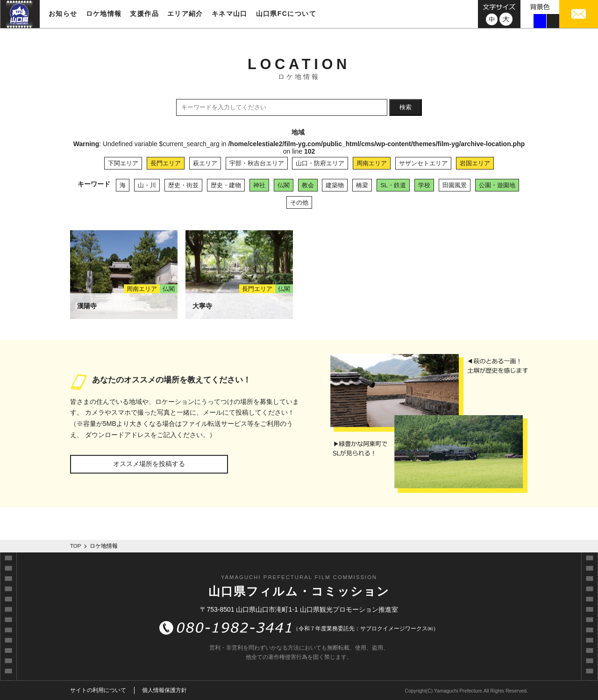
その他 (299, 202)
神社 (259, 185)
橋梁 (362, 185)
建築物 (335, 185)
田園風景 (455, 185)
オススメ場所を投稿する (149, 464)
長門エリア (166, 163)
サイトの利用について (98, 690)
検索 (406, 107)
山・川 (147, 185)
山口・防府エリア (320, 163)
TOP (76, 546)
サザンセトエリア (423, 163)
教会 (308, 185)
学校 (424, 185)
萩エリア (205, 163)
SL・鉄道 (393, 185)
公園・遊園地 (497, 185)
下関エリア (123, 163)
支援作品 (144, 14)
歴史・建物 (226, 185)
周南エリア (372, 163)
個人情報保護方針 (164, 690)
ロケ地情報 (104, 14)
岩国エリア (475, 163)
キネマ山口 (230, 14)
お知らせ (63, 14)
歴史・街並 (183, 185)
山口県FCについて (286, 14)
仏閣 (284, 185)
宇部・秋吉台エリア (257, 163)
